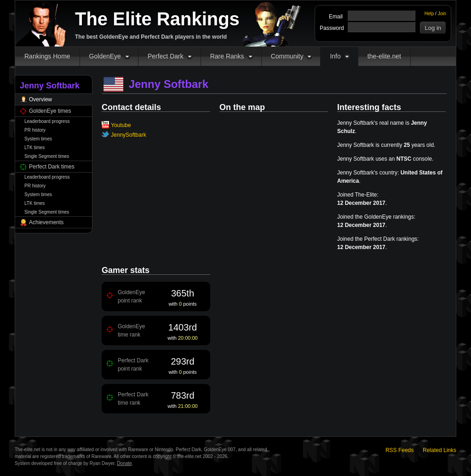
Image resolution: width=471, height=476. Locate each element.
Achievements (46, 222)
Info (335, 56)
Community (287, 56)
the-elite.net (384, 56)
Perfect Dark (166, 56)
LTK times (34, 148)
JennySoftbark (129, 135)
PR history (35, 130)
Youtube (121, 125)
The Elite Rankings (157, 19)
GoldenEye (105, 56)
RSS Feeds (399, 450)
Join (442, 14)
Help (429, 14)
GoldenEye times (50, 111)
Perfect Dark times (52, 167)
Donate (124, 463)
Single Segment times (47, 156)
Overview (40, 99)
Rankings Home (47, 56)
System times (38, 139)
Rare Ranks (227, 56)
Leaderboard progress (47, 121)
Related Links (439, 450)
